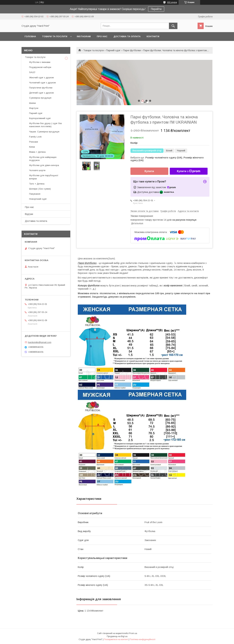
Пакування (35, 194)
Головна (30, 36)
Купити (149, 171)
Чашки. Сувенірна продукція (44, 132)
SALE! (32, 72)
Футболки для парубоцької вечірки (44, 177)
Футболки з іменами (40, 62)
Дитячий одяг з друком (41, 93)
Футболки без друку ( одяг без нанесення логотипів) (45, 125)
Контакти (153, 36)
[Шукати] (173, 26)
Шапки (32, 103)
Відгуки (29, 214)
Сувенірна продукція (40, 98)
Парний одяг (113, 50)
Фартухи (34, 108)
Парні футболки (132, 50)
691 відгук (172, 2)
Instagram (84, 36)
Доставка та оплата (127, 36)
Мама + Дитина (37, 152)
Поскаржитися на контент (116, 639)
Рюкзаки (34, 142)
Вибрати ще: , (167, 159)
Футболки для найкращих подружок (43, 159)
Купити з (189, 171)
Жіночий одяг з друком (41, 78)
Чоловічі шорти (37, 170)
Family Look (35, 137)
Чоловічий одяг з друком (42, 83)
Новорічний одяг (38, 199)
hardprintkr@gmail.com (40, 342)
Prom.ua (133, 633)
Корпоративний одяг (40, 118)
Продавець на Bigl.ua (117, 636)
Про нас (102, 36)
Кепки (32, 147)
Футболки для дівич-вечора (44, 165)
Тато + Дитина (37, 184)
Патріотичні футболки (41, 88)
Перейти (156, 9)
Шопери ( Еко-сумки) (40, 189)
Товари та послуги (55, 36)
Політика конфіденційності (143, 639)
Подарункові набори (40, 67)
